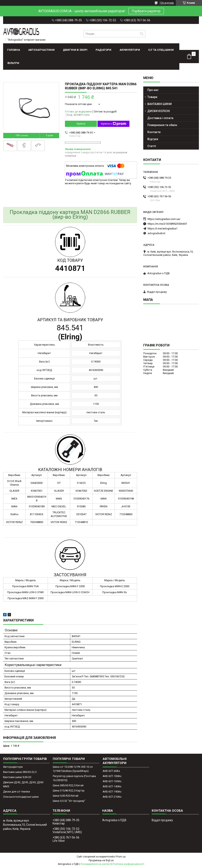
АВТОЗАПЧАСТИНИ (41, 50)
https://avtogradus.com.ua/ (164, 219)
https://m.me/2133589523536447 (167, 224)
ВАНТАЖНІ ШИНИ (160, 104)
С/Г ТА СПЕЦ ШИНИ (161, 50)
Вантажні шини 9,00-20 (17, 777)
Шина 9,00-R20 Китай (66, 796)
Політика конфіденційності (129, 864)
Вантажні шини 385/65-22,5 (20, 772)
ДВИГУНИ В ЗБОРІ (75, 50)
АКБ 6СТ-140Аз (112, 786)
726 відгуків (167, 3)
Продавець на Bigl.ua (101, 860)
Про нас (153, 90)
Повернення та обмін (162, 125)
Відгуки (153, 139)
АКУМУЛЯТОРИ (130, 50)
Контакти (154, 132)
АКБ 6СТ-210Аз (112, 797)
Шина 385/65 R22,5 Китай (68, 785)
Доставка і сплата (160, 118)
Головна (14, 50)
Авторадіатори (13, 767)
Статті (152, 146)
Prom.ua (121, 857)
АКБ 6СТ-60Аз (111, 771)
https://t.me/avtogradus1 (163, 229)
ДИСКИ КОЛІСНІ (159, 111)
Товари (152, 97)
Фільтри (13, 63)
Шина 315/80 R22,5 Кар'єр (69, 791)
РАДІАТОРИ (103, 50)
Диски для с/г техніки (16, 792)
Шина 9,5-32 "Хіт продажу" (69, 801)
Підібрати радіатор (146, 11)
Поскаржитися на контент (96, 864)
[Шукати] (142, 34)
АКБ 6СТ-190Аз (112, 792)
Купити (81, 124)
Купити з (114, 124)
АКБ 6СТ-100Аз (112, 776)
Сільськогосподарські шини (21, 797)
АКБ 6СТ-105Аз (112, 781)
